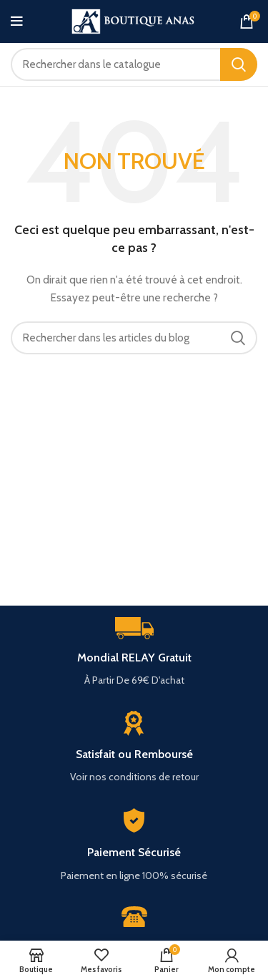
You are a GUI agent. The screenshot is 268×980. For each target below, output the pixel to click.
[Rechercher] (134, 64)
